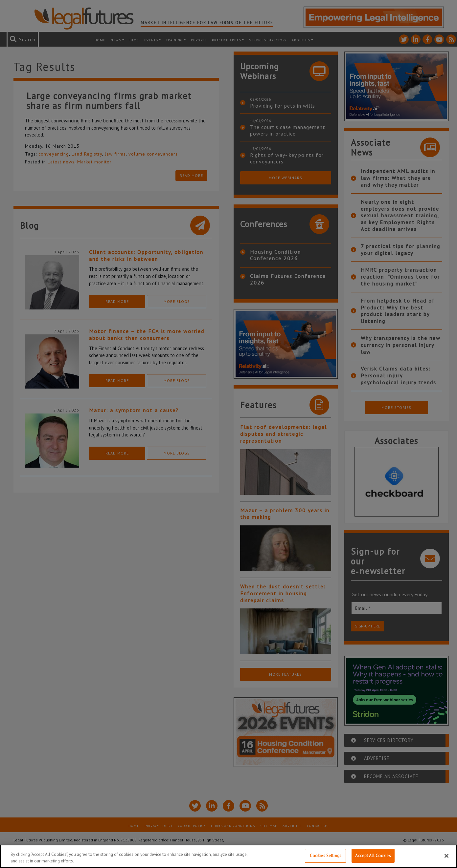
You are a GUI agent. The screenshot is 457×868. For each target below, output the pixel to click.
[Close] (446, 856)
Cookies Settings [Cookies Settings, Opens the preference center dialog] (326, 856)
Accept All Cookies (373, 856)
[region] (228, 856)
